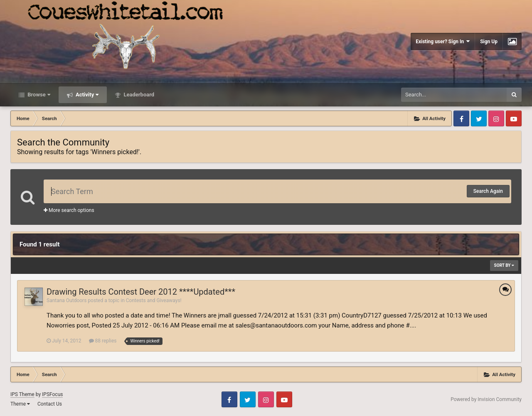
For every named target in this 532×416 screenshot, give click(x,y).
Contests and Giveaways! (154, 300)
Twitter (479, 118)
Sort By (504, 265)
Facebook (461, 118)
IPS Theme (22, 394)
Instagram (496, 118)
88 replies (103, 341)
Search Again (488, 191)
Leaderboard (138, 95)
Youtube (514, 118)
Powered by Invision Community (486, 399)
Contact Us (50, 404)
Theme (20, 404)
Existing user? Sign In (443, 41)
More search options (69, 210)
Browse (38, 95)
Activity (87, 95)
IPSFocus (52, 394)
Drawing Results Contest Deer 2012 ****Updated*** (141, 292)
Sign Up (489, 42)
